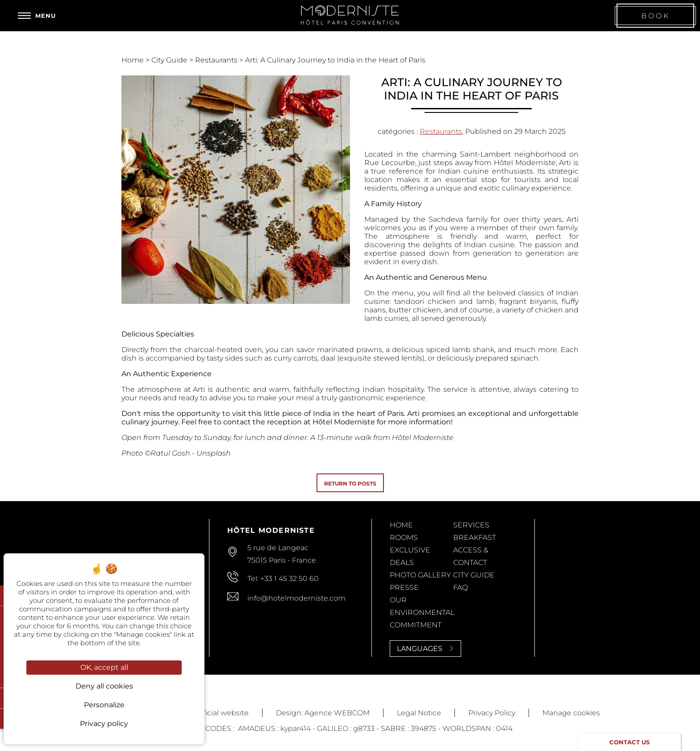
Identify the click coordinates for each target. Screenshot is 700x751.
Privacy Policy (492, 713)
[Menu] (37, 16)
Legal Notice (419, 713)
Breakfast (475, 537)
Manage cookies (571, 713)
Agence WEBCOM (337, 713)
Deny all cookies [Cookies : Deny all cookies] (104, 686)
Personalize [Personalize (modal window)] (104, 705)
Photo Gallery (420, 575)
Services (471, 525)
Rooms (404, 537)
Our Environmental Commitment (422, 612)
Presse (404, 587)
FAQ (460, 587)
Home (133, 60)
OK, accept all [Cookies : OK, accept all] (104, 667)
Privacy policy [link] (104, 724)
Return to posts (350, 483)
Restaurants (217, 60)
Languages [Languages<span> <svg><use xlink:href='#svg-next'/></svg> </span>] (425, 649)
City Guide (170, 60)
